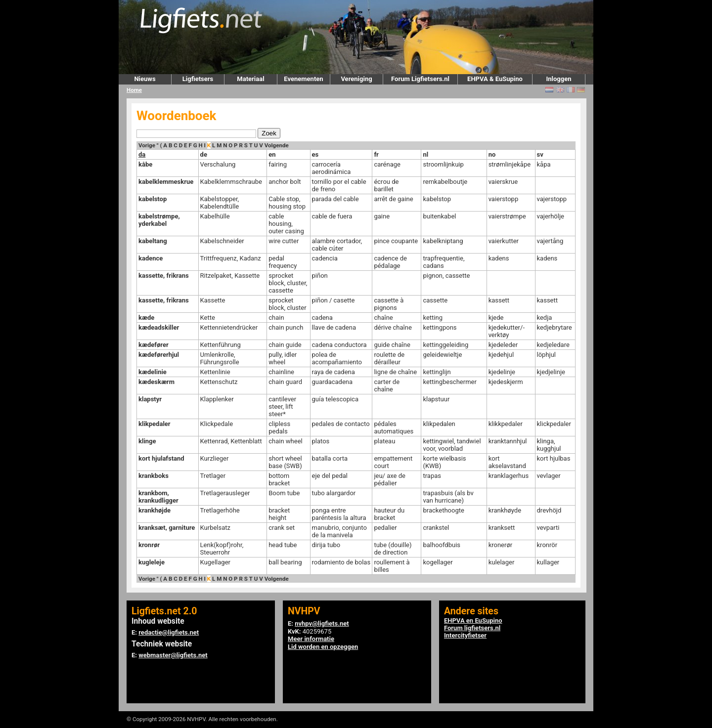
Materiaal (250, 79)
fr (376, 154)
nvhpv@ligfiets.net (322, 623)
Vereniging (356, 79)
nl (425, 154)
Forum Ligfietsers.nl (420, 79)
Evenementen (303, 79)
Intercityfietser (465, 635)
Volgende (277, 145)
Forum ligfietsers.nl (472, 628)
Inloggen (558, 79)
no (492, 154)
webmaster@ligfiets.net (173, 655)
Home (134, 90)
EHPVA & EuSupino (495, 79)
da (142, 154)
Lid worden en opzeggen (323, 647)
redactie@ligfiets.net (169, 632)
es (315, 154)
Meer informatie (311, 639)
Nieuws (145, 79)
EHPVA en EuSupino (473, 621)
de (204, 154)
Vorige (147, 145)
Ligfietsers (198, 79)
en (272, 154)
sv (540, 154)
